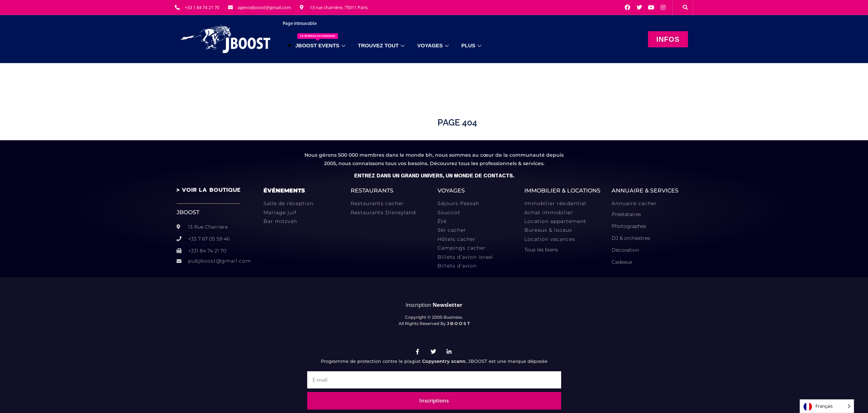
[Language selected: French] (827, 406)
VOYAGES (433, 45)
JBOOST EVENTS (317, 41)
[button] (685, 7)
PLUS (471, 45)
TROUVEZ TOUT (381, 45)
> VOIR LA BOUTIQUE (209, 190)
